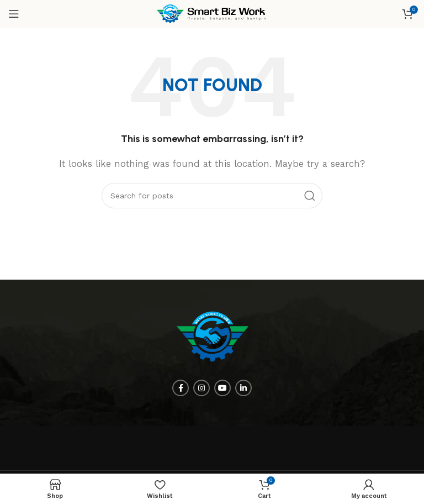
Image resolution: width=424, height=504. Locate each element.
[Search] (212, 196)
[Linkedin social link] (243, 388)
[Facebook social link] (181, 388)
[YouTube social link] (222, 388)
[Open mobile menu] (14, 14)
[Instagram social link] (202, 388)
